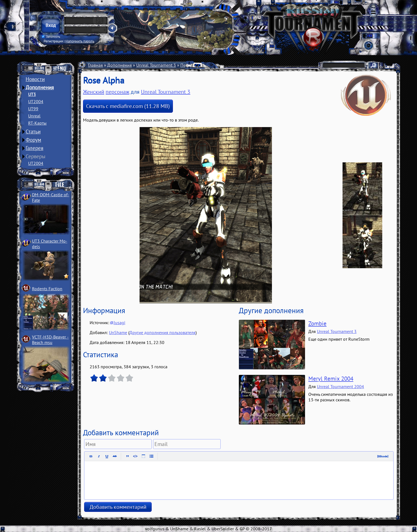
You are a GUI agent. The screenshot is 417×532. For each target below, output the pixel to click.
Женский (94, 92)
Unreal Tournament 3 (156, 65)
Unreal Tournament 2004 (340, 386)
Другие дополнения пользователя (162, 332)
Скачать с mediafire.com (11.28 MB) (128, 106)
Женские (216, 65)
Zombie (317, 323)
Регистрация (53, 41)
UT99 (33, 109)
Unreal (34, 116)
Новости (35, 79)
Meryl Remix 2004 (331, 379)
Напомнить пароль (80, 41)
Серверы (36, 156)
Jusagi (119, 323)
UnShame (118, 332)
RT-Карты (37, 123)
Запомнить (51, 37)
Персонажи (192, 65)
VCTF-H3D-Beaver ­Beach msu (50, 340)
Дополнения (40, 87)
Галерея (34, 148)
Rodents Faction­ (47, 289)
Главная (95, 65)
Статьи (33, 131)
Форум (33, 140)
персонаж (117, 92)
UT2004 (36, 101)
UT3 (32, 94)
